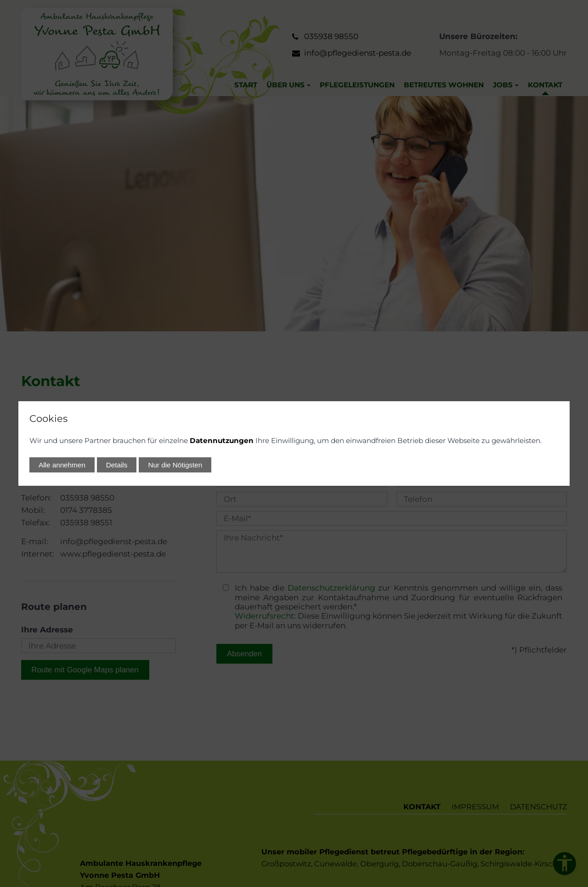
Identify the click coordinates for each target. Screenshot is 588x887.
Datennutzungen (222, 441)
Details (117, 465)
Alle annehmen (62, 465)
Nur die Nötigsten (175, 465)
